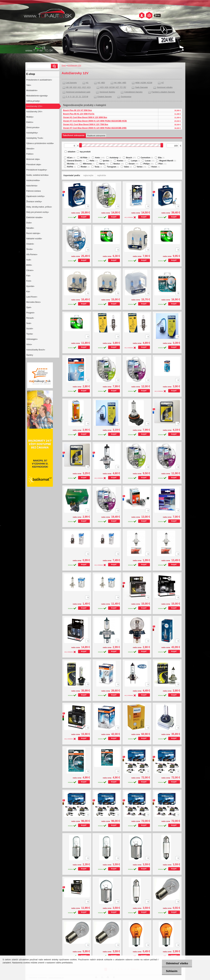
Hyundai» (30, 286)
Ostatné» (30, 244)
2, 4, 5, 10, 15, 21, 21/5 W (77, 97)
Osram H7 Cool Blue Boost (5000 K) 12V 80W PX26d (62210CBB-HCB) (95, 121)
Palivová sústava (34, 191)
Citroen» (30, 270)
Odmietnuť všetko (177, 963)
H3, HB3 (101, 83)
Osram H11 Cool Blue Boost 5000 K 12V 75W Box (86, 124)
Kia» (28, 292)
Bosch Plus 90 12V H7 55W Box (78, 110)
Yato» (29, 85)
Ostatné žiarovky (105, 97)
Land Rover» (32, 297)
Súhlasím (172, 971)
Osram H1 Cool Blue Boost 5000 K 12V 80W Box (85, 117)
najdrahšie (101, 175)
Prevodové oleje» (34, 165)
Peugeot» (30, 313)
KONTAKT (162, 8)
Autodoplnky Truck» (35, 138)
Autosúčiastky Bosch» (36, 350)
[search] (54, 66)
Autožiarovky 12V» (34, 106)
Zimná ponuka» (33, 127)
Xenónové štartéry (107, 92)
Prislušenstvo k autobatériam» (39, 80)
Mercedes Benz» (34, 302)
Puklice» (30, 154)
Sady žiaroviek (141, 87)
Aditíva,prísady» (33, 101)
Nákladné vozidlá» (34, 239)
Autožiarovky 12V (74, 65)
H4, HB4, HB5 (120, 83)
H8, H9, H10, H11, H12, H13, (78, 87)
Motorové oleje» (33, 159)
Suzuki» (30, 329)
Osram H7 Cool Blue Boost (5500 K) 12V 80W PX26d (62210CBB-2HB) (95, 128)
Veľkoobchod (124, 8)
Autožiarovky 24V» (34, 112)
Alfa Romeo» (32, 255)
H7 (163, 83)
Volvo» (29, 344)
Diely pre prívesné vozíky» (38, 212)
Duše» (29, 223)
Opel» (29, 307)
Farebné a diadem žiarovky (163, 92)
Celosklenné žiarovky (133, 92)
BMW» (29, 265)
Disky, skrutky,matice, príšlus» (39, 207)
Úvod (64, 65)
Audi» (29, 260)
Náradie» (30, 228)
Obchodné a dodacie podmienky (98, 8)
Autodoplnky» (32, 133)
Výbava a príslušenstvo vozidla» (40, 143)
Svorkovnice (126, 97)
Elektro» (30, 122)
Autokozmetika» (33, 180)
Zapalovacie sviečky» (36, 196)
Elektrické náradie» (35, 217)
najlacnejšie (88, 175)
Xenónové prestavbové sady (78, 92)
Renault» (30, 318)
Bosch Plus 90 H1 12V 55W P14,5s (79, 114)
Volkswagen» (32, 339)
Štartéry (30, 355)
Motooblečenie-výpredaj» (37, 96)
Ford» (29, 281)
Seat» (29, 323)
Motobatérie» (32, 90)
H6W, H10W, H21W (144, 83)
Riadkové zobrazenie (96, 136)
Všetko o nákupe (143, 8)
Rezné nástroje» (33, 233)
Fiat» (29, 276)
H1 (87, 83)
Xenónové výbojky (165, 87)
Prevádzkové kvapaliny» (37, 170)
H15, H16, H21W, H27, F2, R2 (113, 87)
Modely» (30, 117)
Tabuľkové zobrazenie (74, 135)
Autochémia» (32, 186)
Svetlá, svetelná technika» (38, 175)
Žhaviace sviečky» (34, 202)
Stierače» (30, 149)
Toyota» (30, 334)
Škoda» (30, 249)
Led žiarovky (71, 83)
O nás (76, 8)
